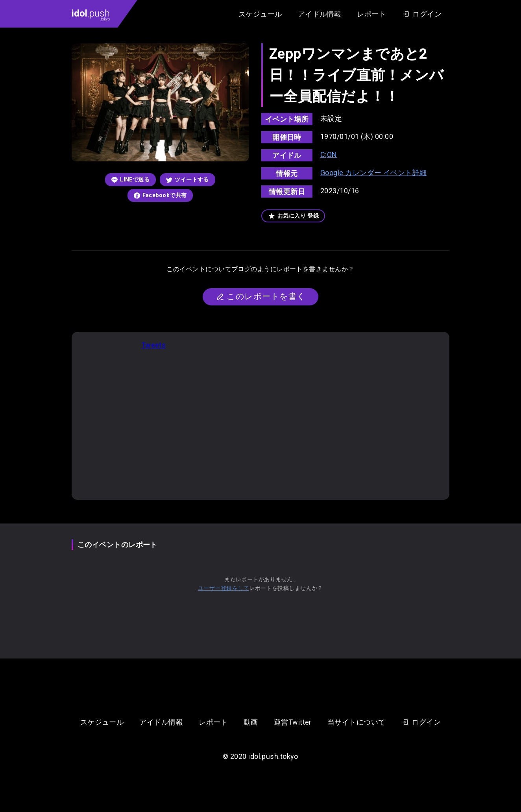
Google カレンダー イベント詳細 (374, 173)
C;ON (329, 154)
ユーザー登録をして (224, 588)
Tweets (154, 345)
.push (91, 15)
